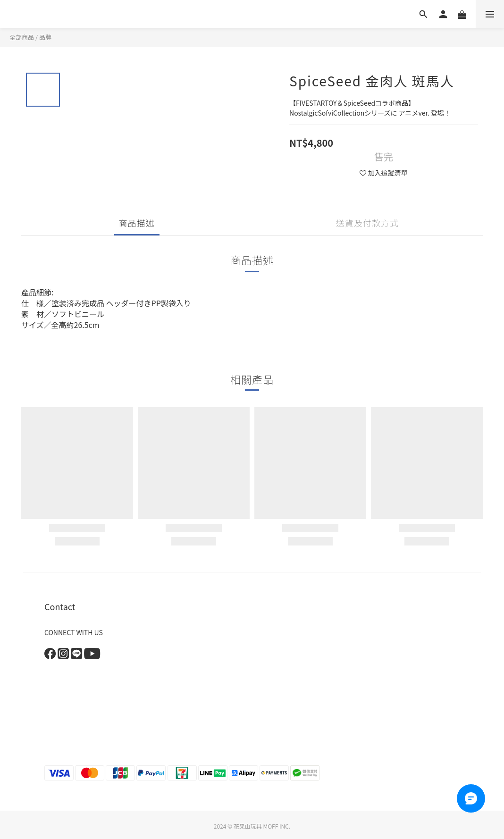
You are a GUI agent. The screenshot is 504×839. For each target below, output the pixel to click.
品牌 (45, 37)
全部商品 (22, 37)
